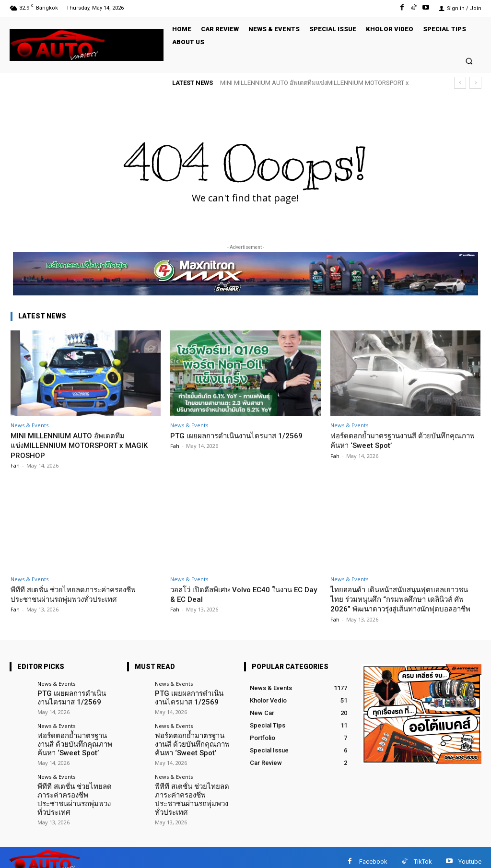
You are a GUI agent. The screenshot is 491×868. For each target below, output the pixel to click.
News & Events (29, 425)
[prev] (460, 83)
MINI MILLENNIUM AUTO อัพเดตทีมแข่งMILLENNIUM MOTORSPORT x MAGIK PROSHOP (74, 445)
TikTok (423, 853)
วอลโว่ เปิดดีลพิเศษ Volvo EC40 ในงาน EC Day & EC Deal (245, 594)
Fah (15, 465)
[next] (475, 83)
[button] (469, 61)
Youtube (470, 853)
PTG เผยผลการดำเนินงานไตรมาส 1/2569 (231, 440)
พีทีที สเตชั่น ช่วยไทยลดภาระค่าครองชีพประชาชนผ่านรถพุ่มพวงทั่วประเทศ (82, 594)
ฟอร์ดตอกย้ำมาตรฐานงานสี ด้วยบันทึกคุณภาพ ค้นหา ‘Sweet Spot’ (398, 440)
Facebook (373, 853)
